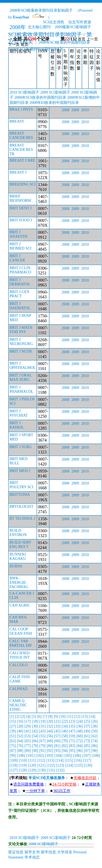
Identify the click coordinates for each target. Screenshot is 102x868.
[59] (72, 736)
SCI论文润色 (54, 22)
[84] (80, 746)
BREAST (17, 121)
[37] (87, 726)
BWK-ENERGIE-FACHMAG (19, 583)
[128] (23, 770)
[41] (28, 731)
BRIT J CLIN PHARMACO (20, 270)
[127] (14, 770)
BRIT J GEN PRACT (19, 294)
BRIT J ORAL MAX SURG (21, 377)
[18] (35, 721)
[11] (70, 717)
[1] (12, 717)
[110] (23, 760)
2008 (66, 110)
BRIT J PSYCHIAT (19, 413)
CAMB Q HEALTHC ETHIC (18, 705)
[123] (60, 765)
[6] (39, 717)
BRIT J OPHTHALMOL (23, 366)
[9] (56, 717)
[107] (86, 756)
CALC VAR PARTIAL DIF (21, 643)
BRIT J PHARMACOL (21, 389)
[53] (28, 736)
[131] (51, 770)
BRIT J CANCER (17, 258)
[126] (88, 765)
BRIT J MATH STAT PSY (21, 330)
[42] (35, 731)
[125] (79, 765)
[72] (80, 741)
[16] (20, 721)
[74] (95, 741)
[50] (95, 731)
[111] (32, 760)
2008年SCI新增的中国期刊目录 (34, 49)
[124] (69, 765)
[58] (65, 736)
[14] (92, 717)
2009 (75, 110)
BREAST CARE (22, 160)
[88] (20, 751)
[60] (80, 736)
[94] (65, 751)
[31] (42, 726)
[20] (50, 721)
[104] (58, 756)
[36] (80, 726)
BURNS (16, 566)
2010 (85, 110)
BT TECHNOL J (22, 518)
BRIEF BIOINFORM (20, 198)
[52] (20, 736)
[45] (57, 731)
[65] (28, 741)
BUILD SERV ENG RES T (21, 545)
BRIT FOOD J (21, 220)
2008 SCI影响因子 (43, 844)
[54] (35, 736)
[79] (42, 746)
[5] (34, 717)
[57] (57, 736)
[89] (28, 751)
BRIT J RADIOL (17, 425)
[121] (41, 765)
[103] (49, 756)
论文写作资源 (80, 22)
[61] (87, 736)
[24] (80, 721)
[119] (23, 765)
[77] (28, 746)
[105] (68, 756)
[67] (42, 741)
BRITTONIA (20, 495)
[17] (28, 721)
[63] (13, 741)
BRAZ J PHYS (21, 109)
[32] (50, 726)
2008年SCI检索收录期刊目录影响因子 (41, 10)
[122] (51, 765)
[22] (65, 721)
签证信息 (16, 852)
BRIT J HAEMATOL (20, 306)
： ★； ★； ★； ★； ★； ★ (55, 784)
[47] (72, 731)
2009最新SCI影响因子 (73, 27)
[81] (57, 746)
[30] (35, 726)
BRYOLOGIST (21, 507)
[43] (42, 731)
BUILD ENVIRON (18, 533)
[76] (20, 746)
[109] (14, 760)
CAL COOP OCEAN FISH (21, 631)
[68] (50, 741)
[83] (72, 746)
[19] (42, 721)
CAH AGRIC (20, 605)
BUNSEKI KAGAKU (18, 556)
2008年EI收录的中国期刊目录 (54, 103)
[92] (50, 751)
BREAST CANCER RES (21, 135)
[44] (50, 731)
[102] (40, 756)
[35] (72, 726)
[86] (95, 746)
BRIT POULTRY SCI (21, 485)
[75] (13, 746)
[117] (87, 760)
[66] (35, 741)
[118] (14, 765)
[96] (80, 751)
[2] (17, 717)
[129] (32, 770)
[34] (65, 726)
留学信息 (48, 852)
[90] (35, 751)
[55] (42, 736)
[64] (20, 741)
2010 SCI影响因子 (24, 92)
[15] (13, 721)
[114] (60, 760)
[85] (87, 746)
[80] (50, 746)
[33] (57, 726)
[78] (35, 746)
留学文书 (32, 852)
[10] (62, 717)
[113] (50, 760)
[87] (13, 751)
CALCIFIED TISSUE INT (20, 655)
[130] (42, 770)
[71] (72, 741)
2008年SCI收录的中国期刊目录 (64, 42)
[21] (57, 721)
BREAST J (18, 172)
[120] (32, 765)
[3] (23, 717)
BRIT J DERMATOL (20, 282)
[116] (78, 760)
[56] (50, 736)
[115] (69, 760)
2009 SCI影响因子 (55, 92)
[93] (57, 751)
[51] (13, 736)
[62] (95, 736)
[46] (65, 731)
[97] (87, 751)
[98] (95, 751)
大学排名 (65, 852)
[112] (41, 760)
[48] (80, 731)
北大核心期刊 (39, 27)
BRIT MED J (20, 471)
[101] (30, 756)
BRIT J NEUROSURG (21, 342)
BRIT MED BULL (18, 461)
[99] (13, 756)
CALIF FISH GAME (20, 679)
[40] (20, 731)
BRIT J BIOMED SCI (21, 246)
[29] (28, 726)
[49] (87, 731)
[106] (77, 756)
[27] (13, 726)
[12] (77, 717)
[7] (45, 717)
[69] (57, 741)
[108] (96, 756)
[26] (95, 721)
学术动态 (32, 857)
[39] (13, 731)
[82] (65, 746)
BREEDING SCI (23, 184)
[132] (60, 770)
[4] (28, 717)
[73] (87, 741)
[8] (50, 717)
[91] (42, 751)
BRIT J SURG (21, 447)
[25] (87, 721)
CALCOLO (18, 665)
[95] (72, 751)
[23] (72, 721)
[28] (20, 726)
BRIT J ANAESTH (18, 234)
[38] (95, 726)
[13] (84, 717)
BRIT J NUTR (21, 351)
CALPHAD (18, 689)
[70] (65, 741)
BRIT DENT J (21, 208)
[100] (21, 756)
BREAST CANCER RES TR (21, 150)
